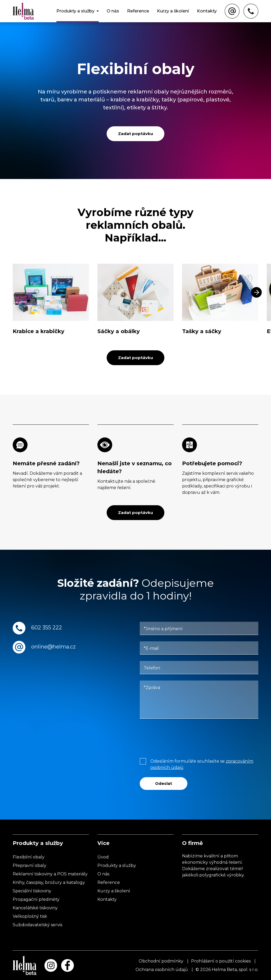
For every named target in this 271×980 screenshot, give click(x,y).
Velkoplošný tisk (30, 916)
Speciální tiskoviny (32, 891)
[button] (256, 292)
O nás (113, 11)
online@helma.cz (53, 647)
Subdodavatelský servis (37, 925)
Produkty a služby (75, 11)
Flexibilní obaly (29, 857)
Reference (138, 11)
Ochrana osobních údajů (162, 970)
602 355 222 (47, 628)
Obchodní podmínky (161, 961)
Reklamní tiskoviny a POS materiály (50, 874)
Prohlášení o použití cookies (221, 961)
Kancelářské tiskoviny (35, 908)
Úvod (103, 857)
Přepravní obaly (30, 865)
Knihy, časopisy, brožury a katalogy (49, 882)
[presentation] (180, 737)
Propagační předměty (36, 899)
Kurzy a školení (173, 11)
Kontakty (207, 11)
